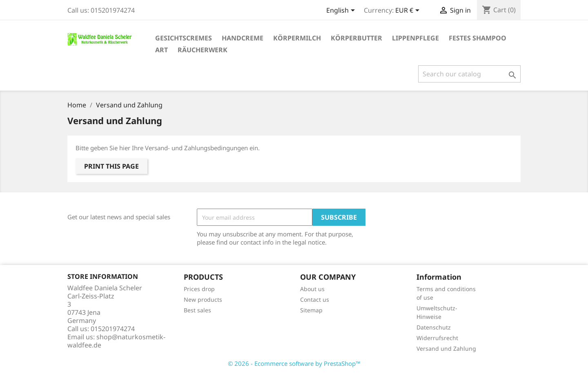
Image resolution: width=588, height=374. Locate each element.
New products (203, 299)
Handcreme (243, 38)
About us (312, 289)
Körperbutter (356, 38)
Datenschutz (434, 327)
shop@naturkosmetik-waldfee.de (116, 341)
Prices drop (199, 289)
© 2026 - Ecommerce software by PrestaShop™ (294, 363)
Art (161, 50)
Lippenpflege (415, 38)
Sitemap (311, 310)
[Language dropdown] (342, 11)
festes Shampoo (478, 38)
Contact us (315, 299)
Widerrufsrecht (437, 338)
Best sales (197, 310)
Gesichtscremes (184, 38)
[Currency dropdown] (409, 11)
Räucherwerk (203, 50)
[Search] (469, 74)
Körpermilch (297, 38)
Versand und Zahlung (446, 348)
